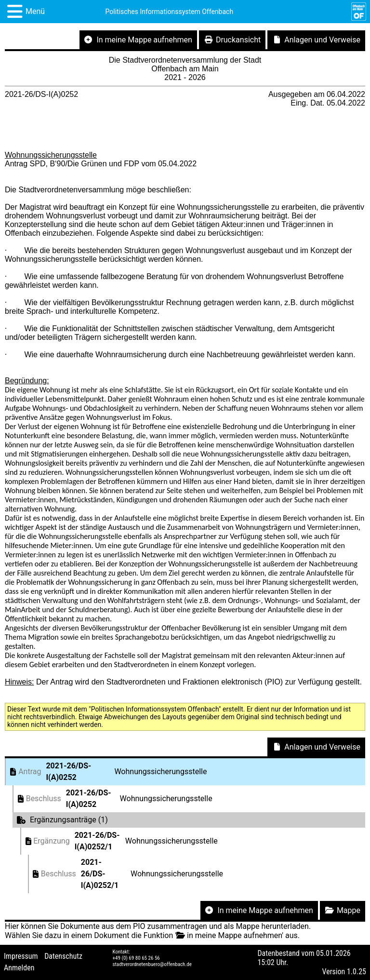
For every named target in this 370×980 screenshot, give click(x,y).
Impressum (21, 956)
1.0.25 (357, 972)
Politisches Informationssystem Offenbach (170, 12)
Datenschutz (63, 956)
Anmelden (19, 968)
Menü (35, 11)
